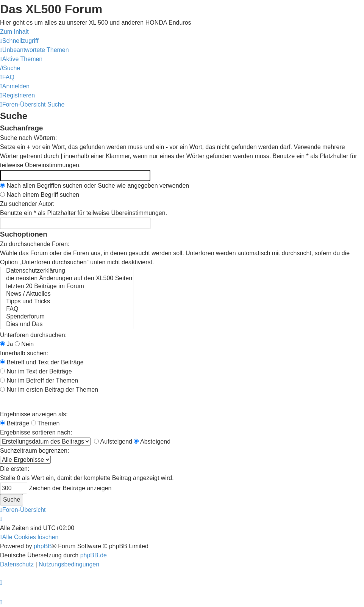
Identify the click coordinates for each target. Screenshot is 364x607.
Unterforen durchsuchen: (33, 335)
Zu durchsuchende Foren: (35, 244)
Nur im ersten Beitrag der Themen (49, 390)
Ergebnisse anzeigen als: (34, 414)
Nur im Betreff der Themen (39, 380)
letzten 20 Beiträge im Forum (67, 287)
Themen (45, 423)
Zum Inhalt (14, 32)
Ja (6, 344)
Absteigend (152, 442)
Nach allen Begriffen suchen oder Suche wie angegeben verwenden (95, 186)
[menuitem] (34, 50)
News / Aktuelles (67, 294)
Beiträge (15, 423)
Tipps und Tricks (67, 302)
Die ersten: (15, 469)
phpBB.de (94, 555)
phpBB (43, 546)
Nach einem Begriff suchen (40, 195)
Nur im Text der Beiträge (36, 371)
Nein (24, 344)
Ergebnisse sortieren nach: (36, 432)
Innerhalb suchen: (24, 353)
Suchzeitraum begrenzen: (34, 451)
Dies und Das (67, 325)
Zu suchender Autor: (27, 204)
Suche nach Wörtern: (28, 138)
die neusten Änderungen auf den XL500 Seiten (67, 279)
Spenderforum (67, 317)
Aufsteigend (113, 442)
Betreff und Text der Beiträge (42, 362)
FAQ (67, 309)
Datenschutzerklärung (67, 271)
